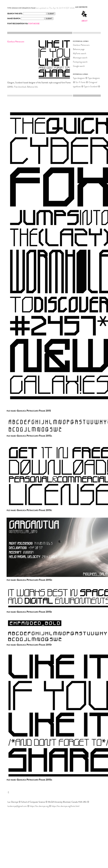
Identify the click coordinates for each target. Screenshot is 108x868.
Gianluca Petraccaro (81, 45)
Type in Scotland (91, 87)
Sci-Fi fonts (80, 82)
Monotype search (80, 58)
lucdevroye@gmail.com (17, 806)
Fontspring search (80, 62)
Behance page (79, 49)
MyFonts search (80, 53)
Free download (20, 87)
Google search (79, 66)
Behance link (32, 87)
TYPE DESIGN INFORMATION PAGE (21, 8)
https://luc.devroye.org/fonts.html (65, 806)
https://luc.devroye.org (39, 806)
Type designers (79, 78)
